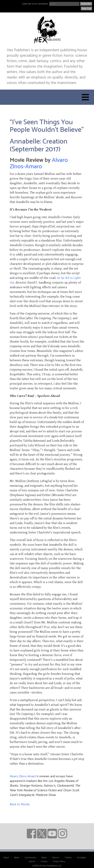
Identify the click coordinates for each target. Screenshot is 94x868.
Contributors (30, 858)
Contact (44, 862)
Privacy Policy (59, 862)
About (6, 858)
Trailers (68, 858)
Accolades (82, 858)
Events (32, 862)
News (44, 858)
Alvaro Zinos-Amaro (39, 163)
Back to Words (20, 804)
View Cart (86, 9)
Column (56, 858)
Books (17, 858)
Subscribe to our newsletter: (35, 4)
